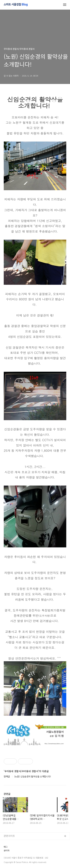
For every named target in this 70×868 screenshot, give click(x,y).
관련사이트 (9, 836)
